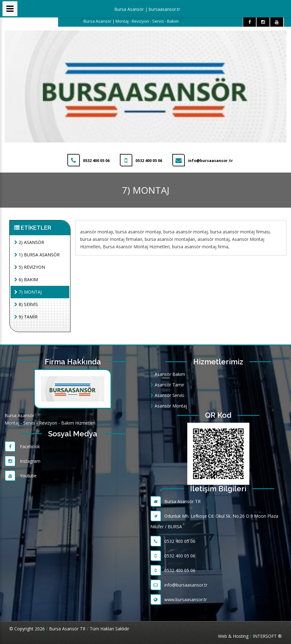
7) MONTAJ (28, 292)
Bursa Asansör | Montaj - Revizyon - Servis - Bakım (132, 21)
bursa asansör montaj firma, (201, 247)
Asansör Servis (167, 395)
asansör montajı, (97, 232)
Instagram (23, 461)
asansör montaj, (214, 239)
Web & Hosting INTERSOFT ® (250, 636)
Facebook (22, 446)
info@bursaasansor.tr (179, 585)
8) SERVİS (26, 304)
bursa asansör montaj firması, (241, 232)
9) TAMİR (26, 317)
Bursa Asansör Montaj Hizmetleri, (137, 247)
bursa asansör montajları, (171, 239)
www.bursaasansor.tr (179, 599)
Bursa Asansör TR (175, 501)
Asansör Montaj (169, 406)
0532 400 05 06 (173, 541)
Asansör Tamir (167, 385)
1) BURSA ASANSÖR (37, 255)
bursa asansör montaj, (186, 232)
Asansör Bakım (168, 374)
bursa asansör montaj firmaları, (112, 239)
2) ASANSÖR (29, 242)
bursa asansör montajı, (139, 232)
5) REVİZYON (30, 267)
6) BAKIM (26, 279)
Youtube (21, 476)
